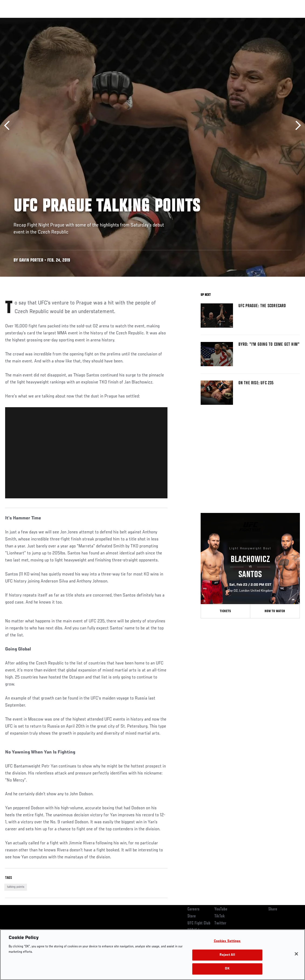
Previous (9, 126)
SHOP (273, 20)
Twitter (220, 923)
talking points (16, 887)
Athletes (62, 20)
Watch (223, 20)
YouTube (221, 909)
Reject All (227, 955)
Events (15, 20)
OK (227, 969)
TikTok (220, 916)
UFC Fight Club (199, 923)
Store (192, 916)
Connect (201, 20)
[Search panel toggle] (287, 20)
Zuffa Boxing (249, 20)
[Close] (296, 954)
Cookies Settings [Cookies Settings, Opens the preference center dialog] (227, 941)
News (83, 20)
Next (296, 126)
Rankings (38, 20)
